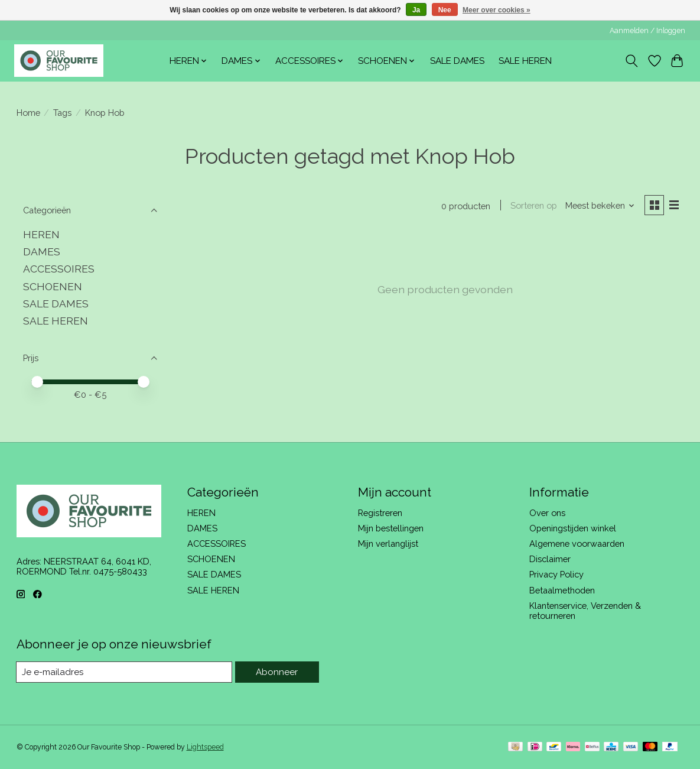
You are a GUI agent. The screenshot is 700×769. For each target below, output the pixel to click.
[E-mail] (126, 672)
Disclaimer (550, 559)
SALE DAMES (457, 61)
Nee (445, 10)
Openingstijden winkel (573, 528)
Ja (416, 10)
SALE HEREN (525, 61)
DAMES (42, 252)
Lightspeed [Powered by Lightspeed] (205, 747)
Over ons (547, 513)
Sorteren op (533, 206)
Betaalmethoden (562, 590)
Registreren (380, 513)
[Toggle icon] (631, 61)
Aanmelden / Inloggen (647, 31)
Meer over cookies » (496, 10)
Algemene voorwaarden (577, 544)
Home (28, 113)
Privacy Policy (556, 574)
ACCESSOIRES (59, 269)
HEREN (41, 234)
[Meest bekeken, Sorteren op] (598, 206)
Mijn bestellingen (391, 528)
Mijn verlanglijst (388, 544)
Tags (62, 113)
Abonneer (278, 672)
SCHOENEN (53, 286)
